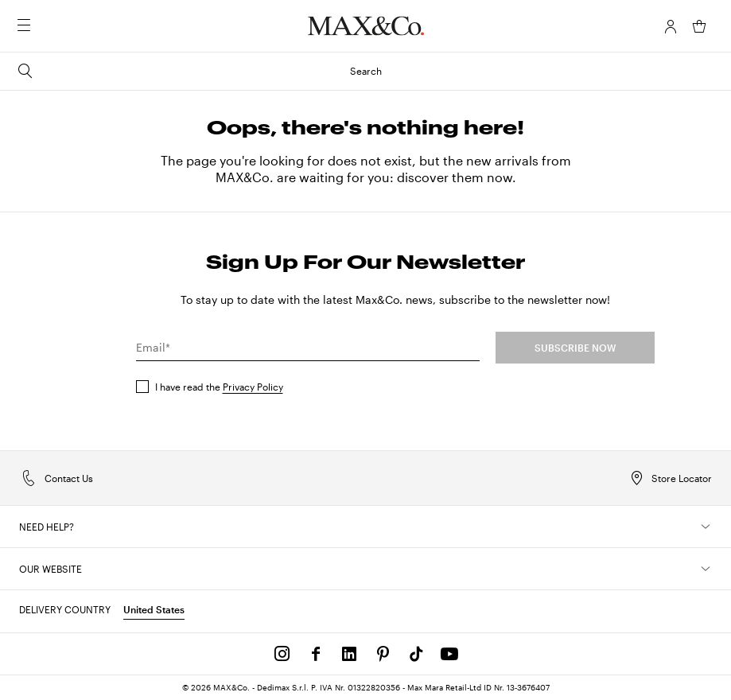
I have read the (219, 387)
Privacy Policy (253, 387)
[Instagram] (282, 654)
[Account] (671, 26)
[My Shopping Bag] (699, 26)
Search (199, 71)
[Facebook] (316, 654)
